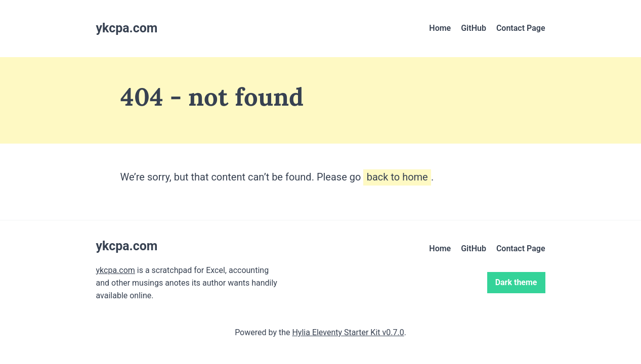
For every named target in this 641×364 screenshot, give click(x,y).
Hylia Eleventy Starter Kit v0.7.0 (348, 332)
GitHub (474, 28)
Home (440, 28)
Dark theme (516, 282)
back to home (397, 177)
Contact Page (521, 28)
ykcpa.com (116, 270)
